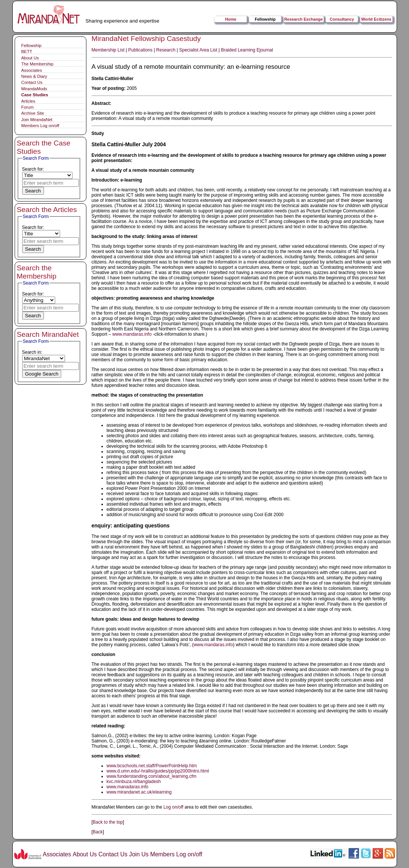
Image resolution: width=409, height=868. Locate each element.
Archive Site (33, 113)
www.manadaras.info (128, 787)
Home (231, 19)
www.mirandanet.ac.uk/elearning (139, 792)
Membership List (108, 50)
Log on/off (173, 807)
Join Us (139, 854)
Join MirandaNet (37, 120)
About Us (30, 58)
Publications (140, 50)
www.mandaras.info (132, 334)
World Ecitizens (376, 19)
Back (98, 832)
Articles (28, 101)
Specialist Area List (198, 50)
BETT (27, 52)
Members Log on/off (40, 126)
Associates (32, 70)
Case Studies (35, 95)
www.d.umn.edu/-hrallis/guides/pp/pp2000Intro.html (158, 771)
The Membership (37, 64)
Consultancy (342, 19)
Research (166, 50)
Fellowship (265, 19)
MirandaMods (34, 89)
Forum (28, 107)
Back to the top (108, 822)
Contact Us (32, 82)
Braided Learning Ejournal (247, 50)
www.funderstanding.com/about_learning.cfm (152, 776)
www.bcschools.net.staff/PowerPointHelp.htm (152, 766)
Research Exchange (304, 19)
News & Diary (34, 76)
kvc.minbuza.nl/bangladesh (134, 782)
